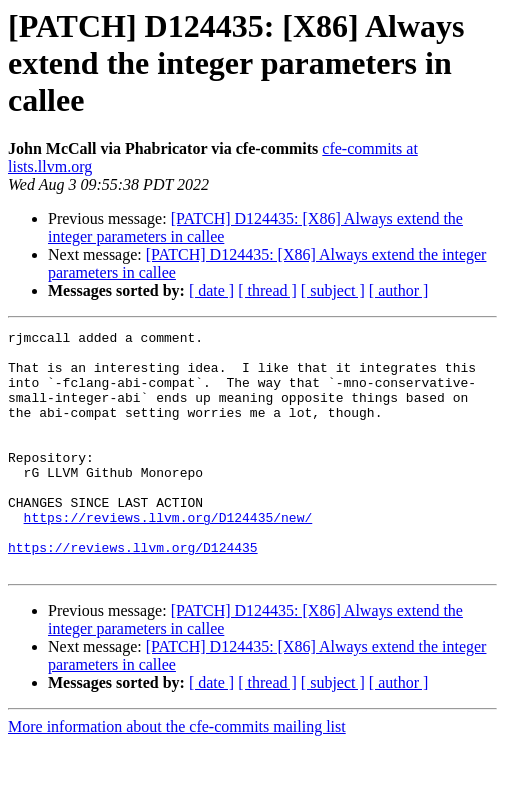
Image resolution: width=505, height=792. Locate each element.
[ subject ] (333, 290)
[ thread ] (267, 290)
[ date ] (211, 290)
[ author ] (399, 290)
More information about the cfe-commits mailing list (177, 774)
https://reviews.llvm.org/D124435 (133, 592)
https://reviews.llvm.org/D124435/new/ (168, 556)
